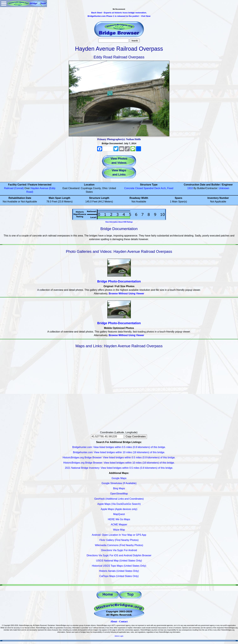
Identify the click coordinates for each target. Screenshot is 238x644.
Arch (163, 188)
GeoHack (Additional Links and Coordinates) (119, 499)
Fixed (170, 188)
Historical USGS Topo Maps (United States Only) (119, 566)
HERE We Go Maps (119, 519)
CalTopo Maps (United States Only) (119, 576)
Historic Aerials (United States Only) (119, 571)
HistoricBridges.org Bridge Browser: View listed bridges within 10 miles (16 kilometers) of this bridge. (119, 463)
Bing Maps (119, 488)
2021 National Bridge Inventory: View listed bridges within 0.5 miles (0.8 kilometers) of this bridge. (119, 468)
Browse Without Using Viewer (126, 294)
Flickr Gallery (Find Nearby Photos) (119, 540)
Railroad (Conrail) (14, 188)
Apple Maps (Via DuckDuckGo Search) (119, 504)
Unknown (224, 188)
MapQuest (119, 514)
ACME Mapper (119, 525)
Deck (157, 188)
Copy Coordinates (136, 436)
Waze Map (119, 530)
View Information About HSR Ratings (119, 222)
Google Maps (119, 478)
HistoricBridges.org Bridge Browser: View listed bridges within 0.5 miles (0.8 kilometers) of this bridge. (119, 458)
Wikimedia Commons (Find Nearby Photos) (119, 545)
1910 (190, 188)
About (114, 621)
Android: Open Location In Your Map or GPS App (119, 535)
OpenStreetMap (119, 494)
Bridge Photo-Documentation (119, 281)
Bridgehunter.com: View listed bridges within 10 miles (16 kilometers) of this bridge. (119, 452)
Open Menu (4, 4)
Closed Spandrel (144, 188)
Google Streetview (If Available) (119, 483)
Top (130, 594)
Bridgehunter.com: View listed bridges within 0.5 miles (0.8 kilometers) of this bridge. (119, 447)
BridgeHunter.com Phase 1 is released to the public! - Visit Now (119, 16)
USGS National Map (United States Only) (119, 561)
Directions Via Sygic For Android (119, 550)
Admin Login (119, 636)
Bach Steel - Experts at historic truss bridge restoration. (119, 13)
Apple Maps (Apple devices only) (119, 509)
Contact (123, 621)
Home (108, 594)
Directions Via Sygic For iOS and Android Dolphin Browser (119, 555)
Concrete (129, 188)
